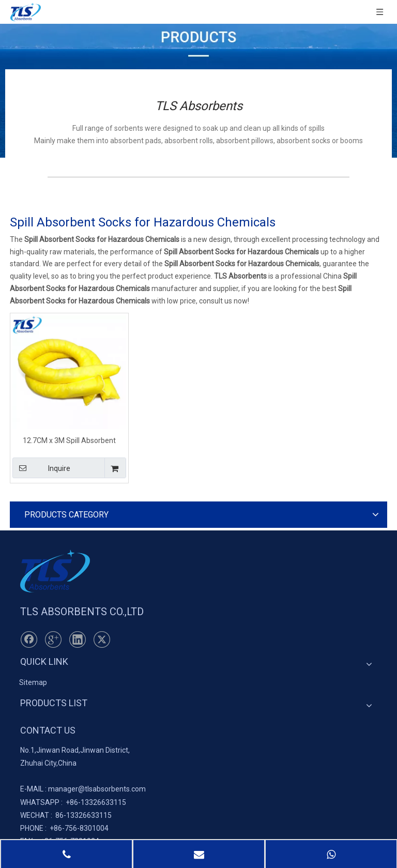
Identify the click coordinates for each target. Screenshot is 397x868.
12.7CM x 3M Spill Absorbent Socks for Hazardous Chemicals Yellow (70, 440)
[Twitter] (102, 639)
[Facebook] (29, 639)
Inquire (41, 468)
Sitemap (33, 682)
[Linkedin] (78, 639)
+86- (73, 802)
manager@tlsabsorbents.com (97, 789)
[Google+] (53, 639)
